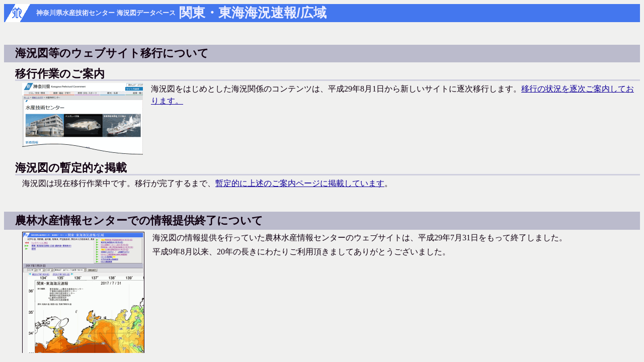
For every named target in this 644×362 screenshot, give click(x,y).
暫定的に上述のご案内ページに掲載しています (300, 183)
